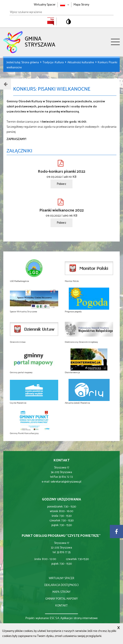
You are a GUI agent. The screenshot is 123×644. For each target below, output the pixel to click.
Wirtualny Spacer (45, 5)
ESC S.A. (55, 618)
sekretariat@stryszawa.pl (66, 482)
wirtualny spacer (61, 578)
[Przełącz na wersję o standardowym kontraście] (69, 21)
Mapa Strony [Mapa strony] (81, 5)
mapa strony (61, 592)
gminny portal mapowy (61, 599)
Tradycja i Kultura (53, 63)
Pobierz (61, 184)
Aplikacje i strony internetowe (79, 618)
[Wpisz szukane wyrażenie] (61, 12)
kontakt (61, 606)
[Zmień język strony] (65, 5)
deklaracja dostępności (61, 585)
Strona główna (30, 63)
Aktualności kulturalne (81, 63)
